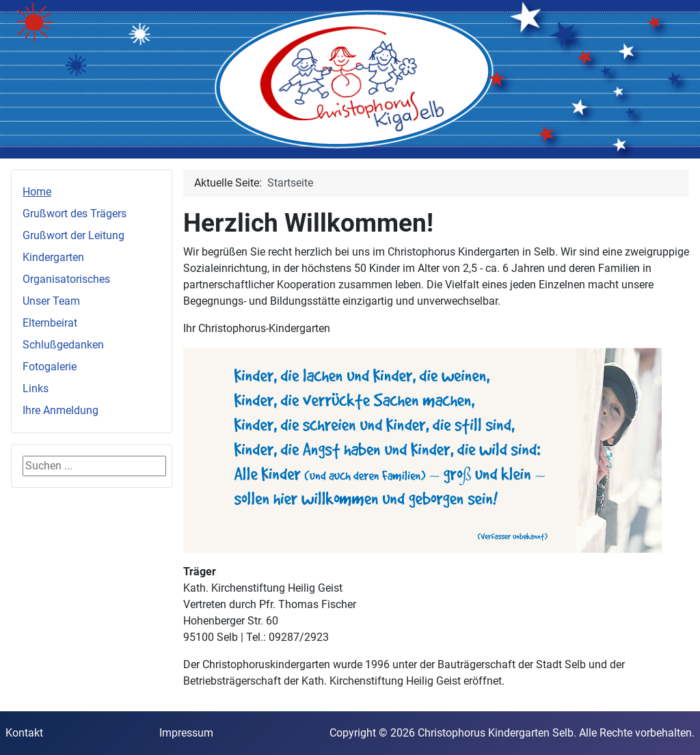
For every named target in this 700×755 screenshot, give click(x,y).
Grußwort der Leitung (73, 235)
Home (37, 192)
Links (36, 388)
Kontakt (24, 733)
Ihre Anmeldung (60, 410)
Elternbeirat (50, 323)
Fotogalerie (50, 367)
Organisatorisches (66, 279)
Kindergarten (53, 257)
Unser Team (51, 301)
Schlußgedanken (63, 345)
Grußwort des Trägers (75, 214)
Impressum (186, 733)
